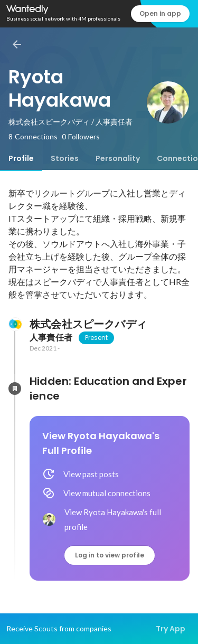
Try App (171, 629)
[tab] (21, 158)
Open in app (160, 13)
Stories (65, 158)
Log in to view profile (110, 555)
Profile (21, 158)
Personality (118, 158)
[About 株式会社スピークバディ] (15, 324)
